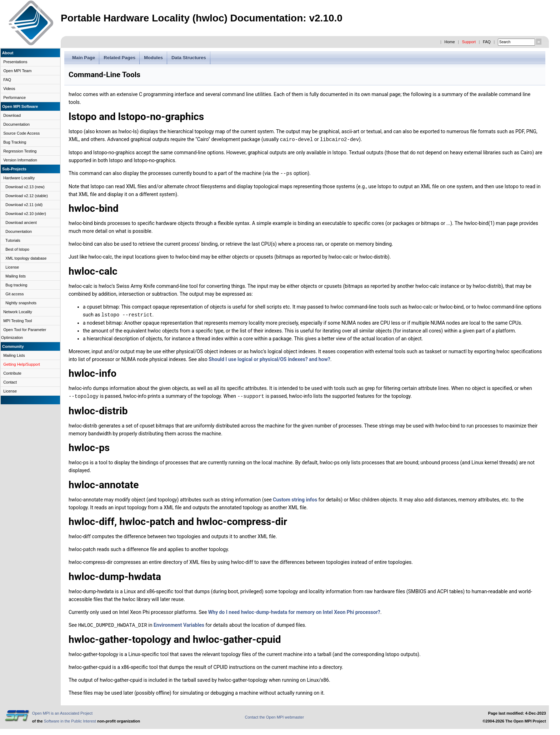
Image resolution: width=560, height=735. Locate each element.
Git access (14, 294)
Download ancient (21, 222)
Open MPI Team (17, 71)
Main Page (84, 58)
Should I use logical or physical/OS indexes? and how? (269, 358)
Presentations (15, 62)
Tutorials (13, 240)
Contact (10, 382)
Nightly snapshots (21, 303)
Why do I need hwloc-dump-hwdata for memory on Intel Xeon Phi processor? (294, 611)
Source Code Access (21, 133)
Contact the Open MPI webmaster (274, 715)
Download (12, 115)
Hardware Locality (19, 178)
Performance (14, 97)
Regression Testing (20, 151)
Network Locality (18, 312)
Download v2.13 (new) (25, 187)
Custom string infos (295, 498)
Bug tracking (16, 285)
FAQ (487, 42)
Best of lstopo (17, 249)
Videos (9, 89)
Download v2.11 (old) (24, 205)
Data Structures (189, 58)
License (12, 267)
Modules (153, 58)
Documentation (16, 124)
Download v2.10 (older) (26, 214)
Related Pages (119, 58)
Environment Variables (179, 624)
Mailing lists (16, 276)
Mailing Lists (14, 355)
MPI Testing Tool (17, 321)
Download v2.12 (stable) (27, 196)
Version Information (20, 160)
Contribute (12, 373)
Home (449, 42)
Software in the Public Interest (70, 719)
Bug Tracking (15, 142)
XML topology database (26, 258)
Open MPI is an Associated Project (62, 711)
